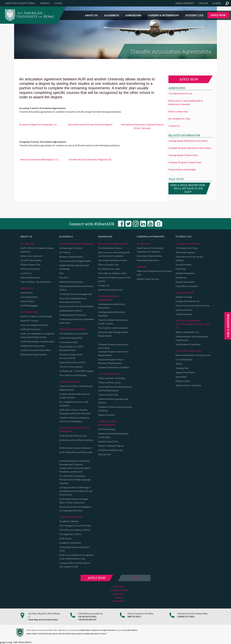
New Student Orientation (188, 344)
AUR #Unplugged (29, 305)
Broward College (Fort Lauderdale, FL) (38, 124)
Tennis (179, 364)
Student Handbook (185, 273)
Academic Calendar (69, 521)
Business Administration (71, 257)
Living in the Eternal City (187, 301)
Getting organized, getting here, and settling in (193, 324)
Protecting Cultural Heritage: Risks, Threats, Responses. (74, 501)
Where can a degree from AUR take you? (154, 273)
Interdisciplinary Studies (71, 282)
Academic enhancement (71, 354)
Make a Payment (106, 415)
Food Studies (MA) (68, 342)
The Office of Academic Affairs (75, 530)
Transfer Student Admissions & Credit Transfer (113, 322)
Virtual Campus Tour (31, 264)
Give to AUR (118, 601)
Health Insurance (184, 314)
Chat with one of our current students (189, 258)
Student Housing (184, 297)
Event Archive (27, 301)
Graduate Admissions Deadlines (114, 367)
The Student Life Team (187, 248)
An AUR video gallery (31, 260)
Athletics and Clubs (188, 351)
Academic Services (71, 517)
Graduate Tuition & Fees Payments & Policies (115, 409)
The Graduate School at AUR (73, 334)
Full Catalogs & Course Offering (75, 525)
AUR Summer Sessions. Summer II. (76, 448)
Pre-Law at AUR (67, 358)
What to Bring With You (187, 332)
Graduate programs (72, 329)
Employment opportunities (34, 354)
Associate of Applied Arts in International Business (73, 300)
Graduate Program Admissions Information (190, 148)
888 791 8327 (134, 617)
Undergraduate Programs (76, 244)
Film (61, 273)
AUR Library (65, 538)
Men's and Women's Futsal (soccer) (193, 355)
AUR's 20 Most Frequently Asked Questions (37, 250)
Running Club (182, 368)
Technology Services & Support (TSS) (75, 549)
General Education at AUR (72, 362)
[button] (227, 3)
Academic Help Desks (70, 543)
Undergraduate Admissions (108, 298)
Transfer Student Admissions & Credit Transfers (74, 396)
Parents (45, 3)
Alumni (217, 3)
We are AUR (27, 244)
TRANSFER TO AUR (70, 382)
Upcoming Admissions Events (113, 260)
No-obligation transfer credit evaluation (74, 404)
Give (135, 578)
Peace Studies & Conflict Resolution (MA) (71, 348)
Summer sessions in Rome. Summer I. (76, 442)
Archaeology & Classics (71, 248)
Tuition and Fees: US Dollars (112, 378)
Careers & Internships (163, 15)
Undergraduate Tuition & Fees (183, 155)
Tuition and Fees (109, 374)
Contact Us (174, 126)
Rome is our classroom (31, 256)
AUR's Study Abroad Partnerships (76, 452)
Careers (142, 267)
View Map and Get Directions (43, 620)
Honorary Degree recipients (34, 325)
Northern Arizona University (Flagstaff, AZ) (90, 159)
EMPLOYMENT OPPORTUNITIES (39, 634)
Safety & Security (184, 310)
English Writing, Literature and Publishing (74, 267)
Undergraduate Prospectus (73, 315)
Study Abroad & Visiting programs (74, 429)
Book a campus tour (178, 111)
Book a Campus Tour (108, 264)
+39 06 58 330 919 (87, 620)
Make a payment (185, 3)
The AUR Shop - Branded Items (36, 282)
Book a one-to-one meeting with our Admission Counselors (114, 254)
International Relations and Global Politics (76, 288)
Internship (144, 244)
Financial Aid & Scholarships (182, 169)
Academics (111, 15)
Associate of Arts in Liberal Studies (76, 306)
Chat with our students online (112, 273)
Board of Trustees (29, 321)
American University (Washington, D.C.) (39, 159)
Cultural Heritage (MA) (71, 338)
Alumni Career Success (148, 279)
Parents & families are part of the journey (114, 279)
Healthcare (181, 277)
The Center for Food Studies (73, 375)
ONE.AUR (118, 587)
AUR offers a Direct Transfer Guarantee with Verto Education (75, 412)
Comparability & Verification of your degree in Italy (75, 565)
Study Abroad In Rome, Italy (73, 436)
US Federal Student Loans (111, 450)
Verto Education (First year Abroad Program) (90, 124)
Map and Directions (30, 277)
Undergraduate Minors (71, 310)
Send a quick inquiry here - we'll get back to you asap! (188, 188)
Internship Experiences (148, 260)
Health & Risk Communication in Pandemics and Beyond (75, 470)
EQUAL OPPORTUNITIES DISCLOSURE (67, 634)
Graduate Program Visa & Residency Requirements (111, 361)
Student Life (194, 15)
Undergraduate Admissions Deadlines (112, 314)
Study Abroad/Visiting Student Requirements (113, 334)
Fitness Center (183, 381)
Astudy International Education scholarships (113, 435)
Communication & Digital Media (75, 261)
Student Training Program (111, 446)
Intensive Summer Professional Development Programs (74, 463)
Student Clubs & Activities (188, 385)
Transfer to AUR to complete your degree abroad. (76, 388)
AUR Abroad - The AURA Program (76, 371)
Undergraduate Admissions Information (188, 141)
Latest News (27, 293)
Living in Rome (185, 293)
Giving (58, 3)
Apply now (189, 79)
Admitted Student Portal (20, 3)
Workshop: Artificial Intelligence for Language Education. (75, 509)
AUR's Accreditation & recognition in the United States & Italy (38, 335)
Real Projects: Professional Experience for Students (150, 250)
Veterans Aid (104, 454)
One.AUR (203, 3)
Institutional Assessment (33, 346)
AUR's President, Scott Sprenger (36, 316)
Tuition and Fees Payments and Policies (113, 401)
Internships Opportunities (149, 256)
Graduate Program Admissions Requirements (113, 353)
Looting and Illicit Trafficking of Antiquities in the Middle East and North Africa (76, 491)
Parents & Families (118, 590)
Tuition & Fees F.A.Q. (108, 395)
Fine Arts (64, 277)
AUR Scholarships (107, 429)
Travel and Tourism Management (76, 294)
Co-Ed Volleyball (184, 359)
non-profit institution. (130, 630)
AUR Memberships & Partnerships (37, 341)
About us (91, 15)
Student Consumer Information (36, 350)
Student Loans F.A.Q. (108, 441)
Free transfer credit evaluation (113, 328)
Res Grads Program (185, 252)
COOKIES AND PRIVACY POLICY (94, 634)
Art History (65, 252)
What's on (27, 288)
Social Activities (184, 264)
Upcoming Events (29, 297)
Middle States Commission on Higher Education (98, 630)
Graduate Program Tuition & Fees (185, 162)
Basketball (181, 377)
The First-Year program (71, 367)
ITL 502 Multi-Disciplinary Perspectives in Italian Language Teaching (75, 479)
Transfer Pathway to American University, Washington (74, 419)
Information (29, 312)
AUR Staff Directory (30, 329)
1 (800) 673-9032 (186, 617)
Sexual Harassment (185, 282)
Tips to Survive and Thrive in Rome (193, 305)
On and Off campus (188, 244)
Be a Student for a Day (179, 119)
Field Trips (181, 269)
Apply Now (218, 15)
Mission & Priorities (30, 269)
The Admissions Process (180, 93)
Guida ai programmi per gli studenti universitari (77, 321)
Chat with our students (187, 286)
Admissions (133, 15)
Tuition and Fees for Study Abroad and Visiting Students (115, 388)
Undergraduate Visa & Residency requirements (192, 338)
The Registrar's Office (70, 534)
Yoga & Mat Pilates (185, 372)
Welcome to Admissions (113, 244)
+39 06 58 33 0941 (87, 617)
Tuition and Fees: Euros (109, 382)
